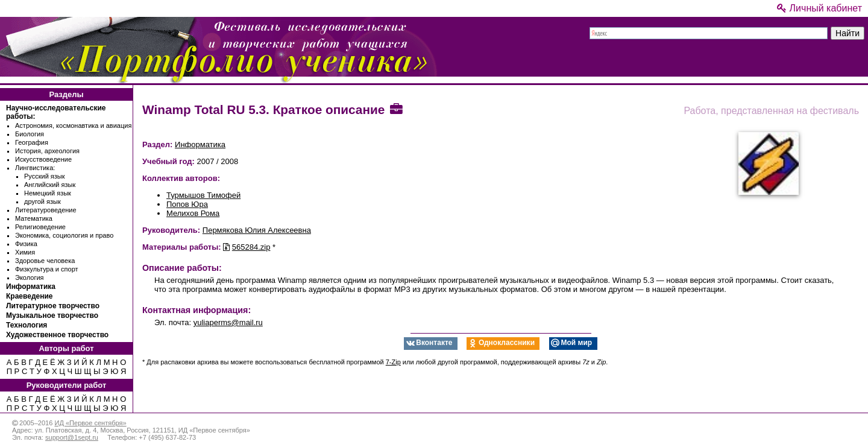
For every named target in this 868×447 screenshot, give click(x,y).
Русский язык (45, 176)
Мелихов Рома (193, 213)
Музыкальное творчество (52, 315)
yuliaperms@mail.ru (228, 322)
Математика (34, 218)
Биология (30, 134)
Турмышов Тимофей (203, 195)
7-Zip (393, 362)
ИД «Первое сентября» (90, 423)
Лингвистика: (35, 168)
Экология (30, 277)
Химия (25, 252)
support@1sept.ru (72, 437)
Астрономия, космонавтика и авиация (73, 125)
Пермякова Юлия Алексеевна (257, 230)
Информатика (31, 287)
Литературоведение (46, 210)
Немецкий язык (48, 193)
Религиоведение (40, 227)
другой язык (42, 201)
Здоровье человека (45, 261)
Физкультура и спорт (47, 269)
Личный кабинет (819, 8)
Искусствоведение (43, 159)
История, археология (47, 151)
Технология (27, 325)
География (32, 142)
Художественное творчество (57, 335)
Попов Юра (187, 204)
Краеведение (29, 296)
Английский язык (50, 185)
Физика (26, 244)
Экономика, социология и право (64, 235)
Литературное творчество (53, 306)
